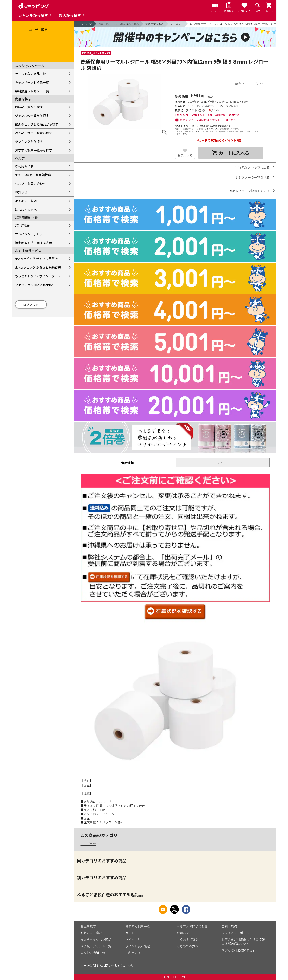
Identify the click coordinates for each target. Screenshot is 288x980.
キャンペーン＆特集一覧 (32, 82)
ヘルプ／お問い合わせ (31, 183)
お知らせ (21, 192)
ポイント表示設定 (138, 946)
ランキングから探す (29, 142)
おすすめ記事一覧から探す (34, 150)
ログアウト (31, 305)
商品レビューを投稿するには (249, 191)
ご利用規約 (23, 225)
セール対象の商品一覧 (31, 74)
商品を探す (88, 926)
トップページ (84, 24)
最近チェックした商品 (96, 939)
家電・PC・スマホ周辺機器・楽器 (119, 24)
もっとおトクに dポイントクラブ (38, 276)
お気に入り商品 (91, 933)
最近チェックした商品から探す (37, 124)
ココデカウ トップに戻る (252, 167)
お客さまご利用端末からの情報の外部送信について (243, 941)
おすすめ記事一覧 (138, 926)
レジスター (177, 24)
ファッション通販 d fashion (34, 285)
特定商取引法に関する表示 (34, 243)
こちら (129, 965)
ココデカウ (88, 844)
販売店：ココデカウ (249, 84)
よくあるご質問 (26, 201)
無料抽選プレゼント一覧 (32, 91)
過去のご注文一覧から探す (34, 133)
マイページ (133, 939)
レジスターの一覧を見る (252, 177)
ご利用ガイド (24, 166)
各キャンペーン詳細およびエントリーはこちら (208, 120)
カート (130, 933)
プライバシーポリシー (31, 234)
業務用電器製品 (155, 24)
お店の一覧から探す (29, 107)
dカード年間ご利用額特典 (33, 175)
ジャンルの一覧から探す (32, 116)
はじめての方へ (26, 209)
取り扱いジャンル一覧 (96, 946)
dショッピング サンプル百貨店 (36, 259)
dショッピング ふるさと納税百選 (38, 267)
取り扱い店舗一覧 (93, 953)
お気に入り (185, 155)
